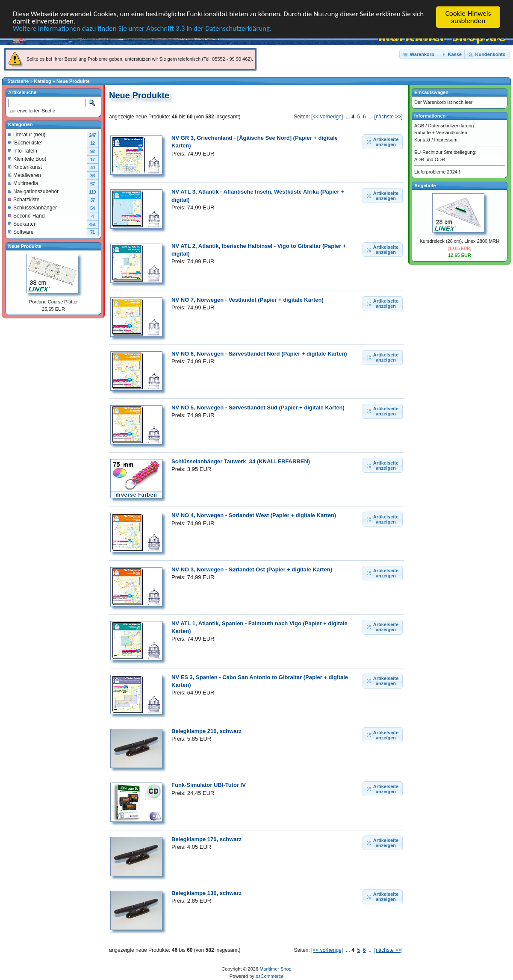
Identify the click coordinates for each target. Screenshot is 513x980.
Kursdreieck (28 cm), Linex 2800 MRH (460, 241)
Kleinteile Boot (27, 159)
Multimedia (23, 183)
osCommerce (270, 976)
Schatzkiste (24, 199)
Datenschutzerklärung (451, 125)
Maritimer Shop (276, 969)
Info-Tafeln (23, 150)
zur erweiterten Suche (32, 111)
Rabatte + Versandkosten (441, 132)
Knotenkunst (25, 167)
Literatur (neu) (27, 134)
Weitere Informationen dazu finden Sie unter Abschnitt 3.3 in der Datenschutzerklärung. (142, 28)
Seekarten (22, 224)
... (348, 117)
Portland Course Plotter (53, 302)
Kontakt (422, 139)
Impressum (445, 139)
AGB (419, 125)
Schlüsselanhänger (32, 207)
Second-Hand (26, 215)
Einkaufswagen (431, 92)
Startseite (18, 81)
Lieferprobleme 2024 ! (437, 172)
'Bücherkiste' (25, 142)
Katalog (43, 81)
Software (21, 232)
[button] (419, 54)
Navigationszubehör (33, 191)
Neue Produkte (73, 81)
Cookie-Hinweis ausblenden (468, 17)
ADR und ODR (430, 159)
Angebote (425, 185)
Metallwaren (25, 175)
